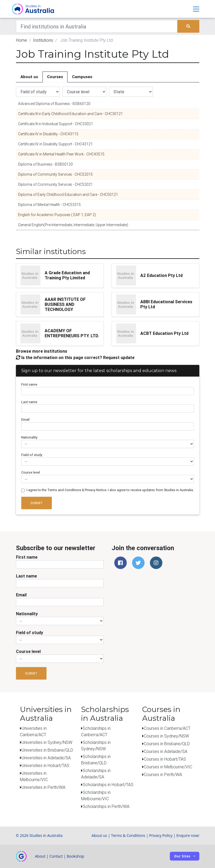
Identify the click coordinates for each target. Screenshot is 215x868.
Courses (55, 77)
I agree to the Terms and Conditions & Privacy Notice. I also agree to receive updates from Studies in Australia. (110, 490)
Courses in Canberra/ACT (167, 728)
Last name (29, 402)
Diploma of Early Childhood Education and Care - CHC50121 (68, 195)
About (40, 856)
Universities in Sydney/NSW (47, 742)
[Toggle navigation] (196, 9)
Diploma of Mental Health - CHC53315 (49, 205)
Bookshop (75, 856)
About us (29, 77)
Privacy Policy (161, 835)
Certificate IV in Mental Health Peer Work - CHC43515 (61, 154)
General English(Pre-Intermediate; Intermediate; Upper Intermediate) (73, 225)
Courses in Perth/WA (163, 774)
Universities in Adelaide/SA (46, 758)
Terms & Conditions (128, 835)
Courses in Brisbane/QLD (167, 744)
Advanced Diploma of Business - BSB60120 (54, 104)
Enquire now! (188, 835)
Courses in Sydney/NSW (166, 736)
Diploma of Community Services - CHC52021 (55, 185)
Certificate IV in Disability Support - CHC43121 (55, 144)
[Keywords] (97, 27)
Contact (56, 856)
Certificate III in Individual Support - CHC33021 (56, 124)
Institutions (43, 40)
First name (29, 385)
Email (25, 420)
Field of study (32, 455)
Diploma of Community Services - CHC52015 (55, 175)
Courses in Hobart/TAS (165, 759)
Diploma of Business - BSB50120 (45, 165)
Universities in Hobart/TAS (45, 765)
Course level (31, 473)
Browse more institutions (42, 351)
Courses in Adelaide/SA (166, 751)
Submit (37, 503)
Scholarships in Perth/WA (106, 806)
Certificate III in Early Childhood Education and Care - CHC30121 (70, 114)
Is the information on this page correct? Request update (75, 357)
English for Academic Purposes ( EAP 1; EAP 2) (57, 215)
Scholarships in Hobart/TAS (108, 785)
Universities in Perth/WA (43, 787)
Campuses (82, 77)
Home (22, 40)
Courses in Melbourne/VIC (168, 767)
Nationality (29, 437)
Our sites (182, 856)
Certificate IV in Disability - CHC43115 (48, 134)
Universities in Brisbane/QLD (47, 750)
